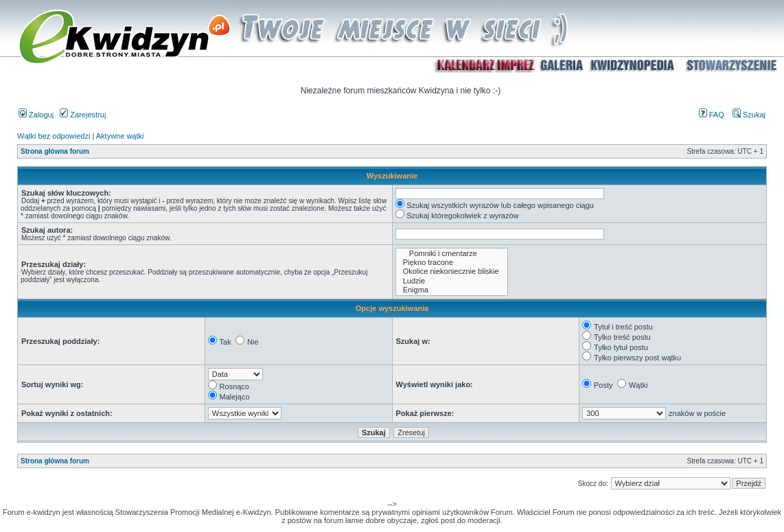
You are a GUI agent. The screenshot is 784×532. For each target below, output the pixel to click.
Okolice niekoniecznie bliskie (452, 271)
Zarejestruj (83, 115)
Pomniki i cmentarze (452, 254)
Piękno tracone (452, 263)
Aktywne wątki (120, 136)
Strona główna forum (55, 151)
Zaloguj (36, 115)
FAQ (712, 115)
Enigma (452, 290)
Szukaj (749, 115)
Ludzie (452, 281)
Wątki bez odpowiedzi (54, 136)
